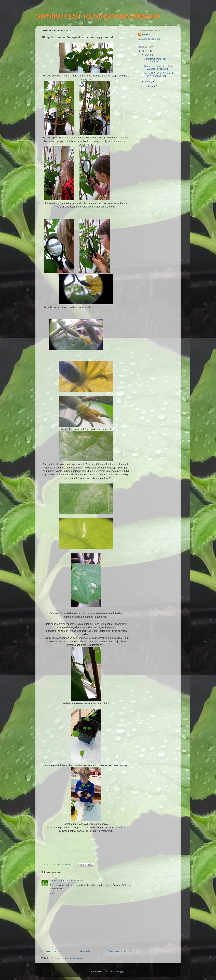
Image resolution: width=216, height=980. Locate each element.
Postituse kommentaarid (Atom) (67, 958)
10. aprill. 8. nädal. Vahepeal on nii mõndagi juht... (158, 75)
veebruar (149, 86)
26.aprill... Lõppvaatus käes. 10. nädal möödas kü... (158, 67)
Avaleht (85, 951)
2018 (145, 51)
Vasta (52, 893)
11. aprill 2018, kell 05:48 (70, 881)
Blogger (121, 971)
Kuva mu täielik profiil (149, 39)
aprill (147, 55)
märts (148, 81)
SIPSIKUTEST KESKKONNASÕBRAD (98, 16)
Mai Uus (146, 34)
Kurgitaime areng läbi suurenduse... (155, 60)
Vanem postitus (120, 951)
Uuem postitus (52, 951)
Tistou (53, 881)
